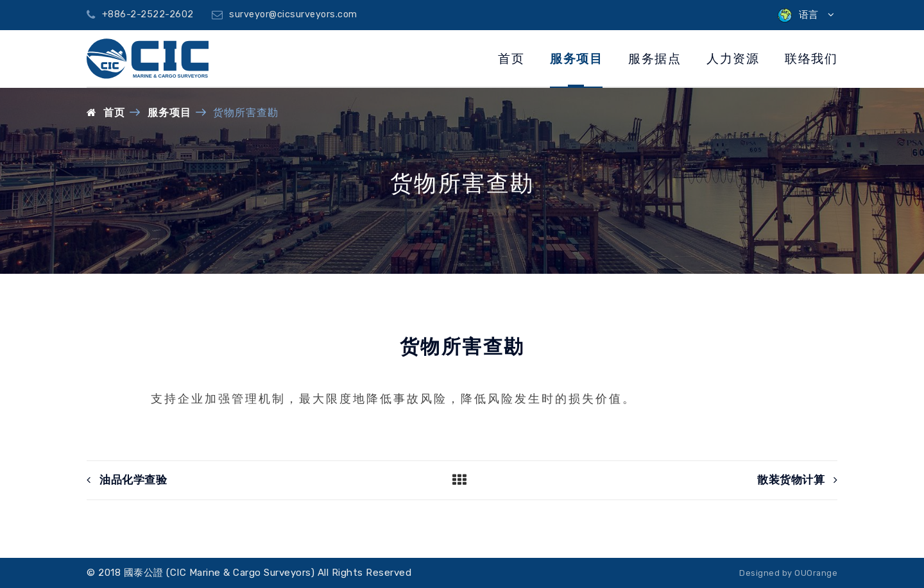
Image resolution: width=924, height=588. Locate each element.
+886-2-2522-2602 (140, 14)
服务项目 (576, 59)
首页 (511, 59)
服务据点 (654, 59)
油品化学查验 (127, 480)
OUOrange (816, 573)
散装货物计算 (797, 480)
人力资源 (733, 59)
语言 (806, 15)
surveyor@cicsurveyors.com (285, 14)
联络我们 (811, 59)
